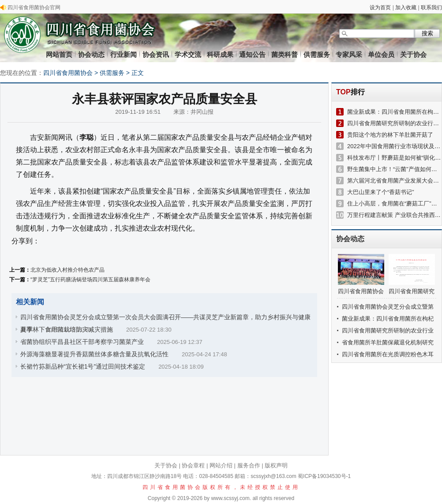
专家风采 (349, 54)
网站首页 (59, 54)
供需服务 (317, 54)
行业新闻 (124, 54)
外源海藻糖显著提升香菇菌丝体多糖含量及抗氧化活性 (94, 354)
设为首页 (380, 7)
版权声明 (276, 465)
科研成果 (220, 54)
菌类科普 (285, 54)
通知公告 (252, 54)
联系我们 (431, 7)
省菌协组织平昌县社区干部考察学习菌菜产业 (82, 342)
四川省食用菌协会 (68, 73)
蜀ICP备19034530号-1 (324, 476)
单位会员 (381, 54)
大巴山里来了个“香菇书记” (381, 192)
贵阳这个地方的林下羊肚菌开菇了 (390, 135)
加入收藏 (406, 7)
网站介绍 (221, 465)
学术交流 (188, 54)
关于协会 (413, 54)
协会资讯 (156, 54)
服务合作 (249, 465)
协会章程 (193, 465)
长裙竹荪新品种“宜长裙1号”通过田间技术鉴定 (83, 366)
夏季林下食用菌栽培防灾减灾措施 (67, 329)
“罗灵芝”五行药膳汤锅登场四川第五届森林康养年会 (90, 280)
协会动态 (91, 54)
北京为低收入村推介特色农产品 (67, 270)
